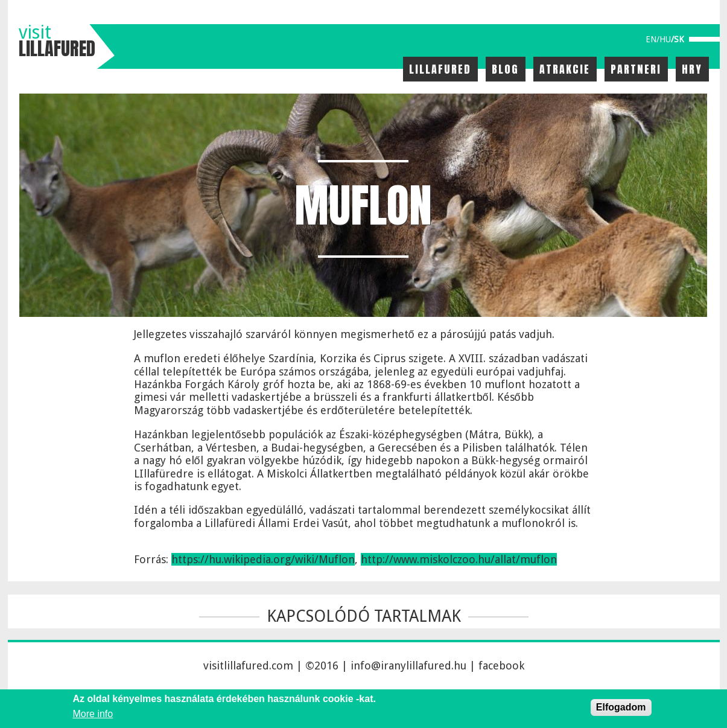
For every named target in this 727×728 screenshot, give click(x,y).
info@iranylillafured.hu (408, 666)
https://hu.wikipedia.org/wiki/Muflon (263, 559)
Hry (692, 69)
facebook (501, 666)
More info (93, 714)
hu (665, 39)
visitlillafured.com (248, 666)
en (651, 39)
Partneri (636, 69)
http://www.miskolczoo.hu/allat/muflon (459, 559)
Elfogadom (621, 707)
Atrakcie (565, 69)
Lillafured (440, 69)
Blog (505, 69)
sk (679, 39)
